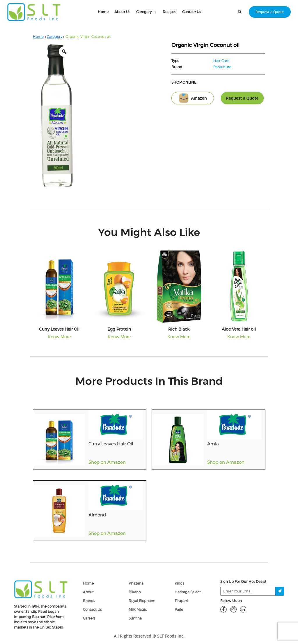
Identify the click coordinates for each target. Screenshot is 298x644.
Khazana (136, 583)
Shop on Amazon (107, 462)
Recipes (170, 12)
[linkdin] (243, 609)
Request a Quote (242, 98)
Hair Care (221, 61)
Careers (89, 618)
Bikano (135, 592)
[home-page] (34, 12)
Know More (59, 337)
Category (147, 12)
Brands (89, 601)
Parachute (222, 67)
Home (103, 12)
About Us (122, 12)
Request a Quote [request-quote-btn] (270, 12)
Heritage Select (188, 592)
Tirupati (181, 601)
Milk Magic (138, 610)
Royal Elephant (142, 601)
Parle (179, 610)
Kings (179, 583)
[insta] (233, 609)
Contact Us (192, 12)
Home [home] (88, 583)
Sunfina (135, 618)
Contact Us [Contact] (92, 610)
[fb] (223, 609)
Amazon (193, 98)
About (88, 592)
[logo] (41, 589)
